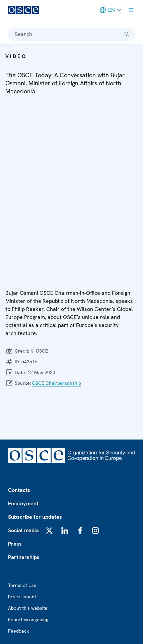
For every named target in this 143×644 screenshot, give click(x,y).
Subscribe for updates (35, 517)
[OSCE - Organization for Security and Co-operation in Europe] (24, 10)
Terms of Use (22, 585)
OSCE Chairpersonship (57, 383)
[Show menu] (131, 10)
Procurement (22, 597)
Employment (23, 503)
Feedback (18, 631)
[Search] (127, 34)
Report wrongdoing (28, 619)
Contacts (19, 490)
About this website (28, 608)
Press (15, 544)
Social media (23, 530)
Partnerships (24, 557)
